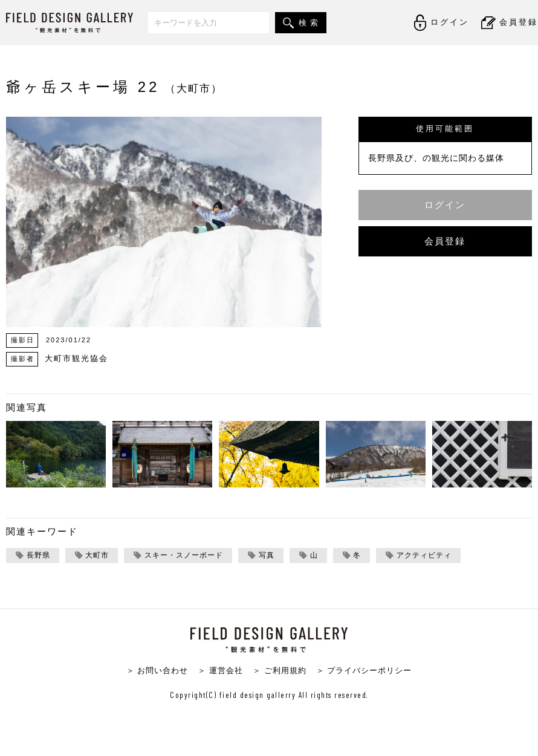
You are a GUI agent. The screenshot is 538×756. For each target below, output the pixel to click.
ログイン (445, 205)
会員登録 (445, 241)
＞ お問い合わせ (157, 670)
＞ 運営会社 (220, 670)
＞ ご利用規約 (280, 670)
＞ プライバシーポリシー (364, 670)
